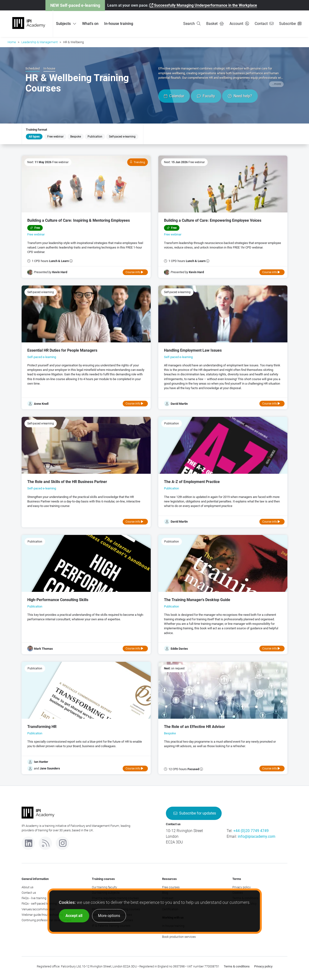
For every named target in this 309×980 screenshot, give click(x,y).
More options (109, 916)
